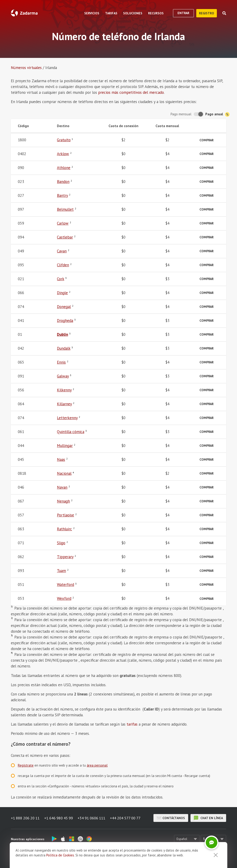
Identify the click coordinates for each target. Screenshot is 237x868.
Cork (61, 279)
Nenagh (63, 501)
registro (207, 13)
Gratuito (64, 140)
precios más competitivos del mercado (131, 92)
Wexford (64, 598)
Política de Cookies (60, 855)
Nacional (64, 473)
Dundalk (64, 348)
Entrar (183, 13)
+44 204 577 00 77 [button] (125, 818)
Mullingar (65, 446)
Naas (61, 459)
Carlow (63, 223)
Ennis (61, 362)
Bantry (62, 195)
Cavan (62, 251)
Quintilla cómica (71, 432)
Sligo (61, 543)
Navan (62, 487)
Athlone (64, 168)
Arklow (63, 154)
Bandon (63, 182)
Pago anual (217, 114)
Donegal (64, 307)
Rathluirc (64, 529)
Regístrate (26, 765)
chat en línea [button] (208, 818)
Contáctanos (171, 818)
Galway (63, 376)
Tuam (61, 571)
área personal (97, 765)
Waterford (65, 585)
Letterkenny (67, 418)
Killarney (64, 404)
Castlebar (65, 237)
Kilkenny (64, 390)
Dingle (62, 293)
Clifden (63, 265)
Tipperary (65, 557)
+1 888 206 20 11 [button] (25, 818)
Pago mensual (181, 114)
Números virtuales (26, 68)
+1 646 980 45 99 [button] (59, 818)
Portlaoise (65, 515)
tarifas (132, 724)
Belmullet (65, 209)
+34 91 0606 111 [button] (91, 818)
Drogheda (65, 321)
